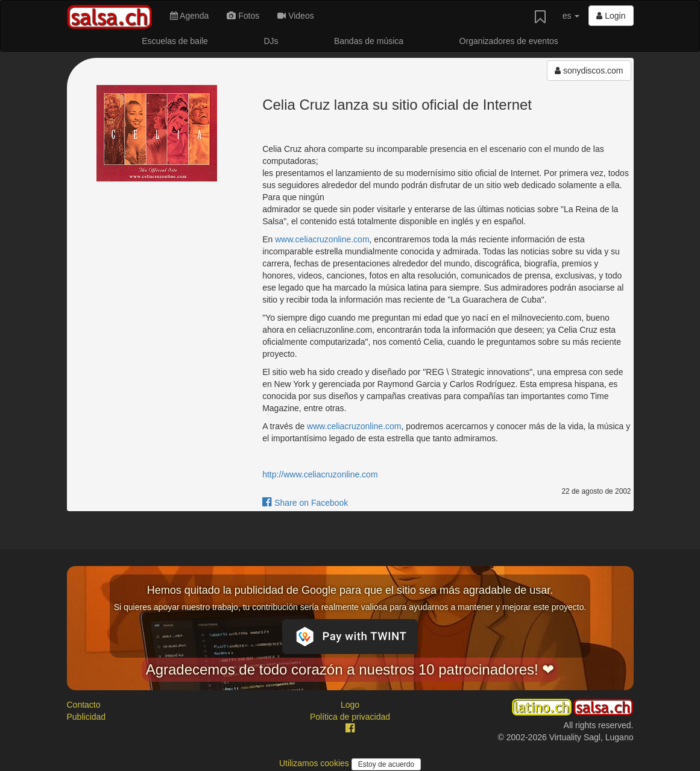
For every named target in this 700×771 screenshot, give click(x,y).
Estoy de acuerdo (386, 764)
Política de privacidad (350, 717)
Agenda (189, 16)
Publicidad (87, 717)
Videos (295, 16)
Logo (350, 705)
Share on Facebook (305, 503)
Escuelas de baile (175, 41)
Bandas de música (369, 41)
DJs (271, 41)
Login (611, 16)
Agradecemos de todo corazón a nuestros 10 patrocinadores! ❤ (350, 669)
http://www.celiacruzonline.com (320, 474)
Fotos (243, 16)
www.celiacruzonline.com (322, 239)
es (571, 16)
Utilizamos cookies (315, 763)
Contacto (84, 705)
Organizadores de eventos (509, 41)
